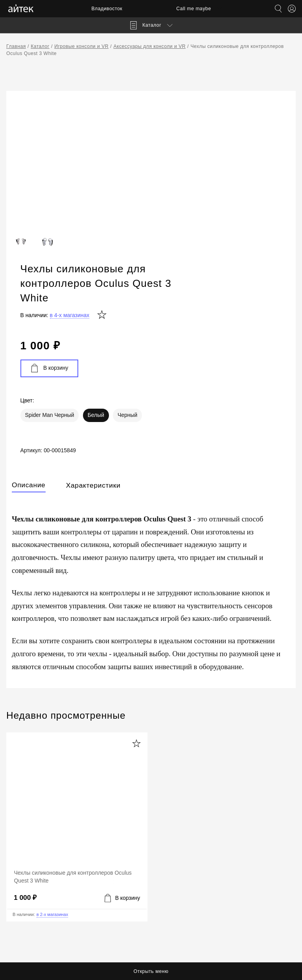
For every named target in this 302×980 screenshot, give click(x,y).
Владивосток (105, 9)
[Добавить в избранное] (136, 665)
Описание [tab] (29, 404)
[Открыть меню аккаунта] (292, 9)
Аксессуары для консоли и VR (149, 46)
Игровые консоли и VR (81, 46)
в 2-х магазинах (52, 836)
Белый (223, 332)
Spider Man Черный (177, 332)
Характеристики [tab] (93, 404)
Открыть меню (151, 971)
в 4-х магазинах (197, 228)
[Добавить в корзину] (122, 819)
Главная (16, 46)
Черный (255, 332)
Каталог (40, 46)
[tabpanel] (151, 507)
